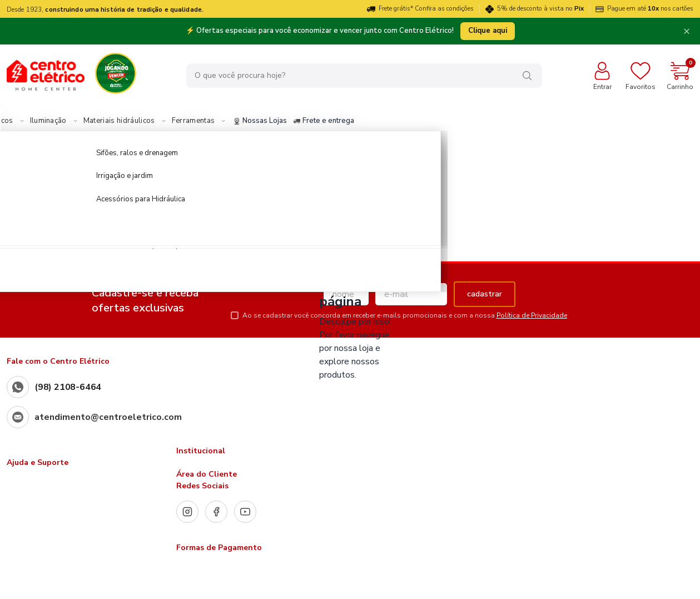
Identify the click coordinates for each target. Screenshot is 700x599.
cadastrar (485, 294)
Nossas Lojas (342, 121)
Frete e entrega (406, 121)
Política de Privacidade (532, 315)
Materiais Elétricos (63, 121)
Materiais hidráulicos (201, 121)
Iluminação (130, 121)
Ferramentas (275, 121)
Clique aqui (488, 31)
